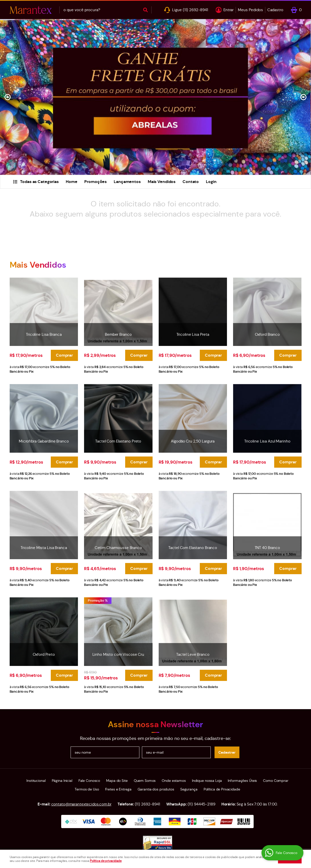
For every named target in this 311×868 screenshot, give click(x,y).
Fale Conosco (89, 781)
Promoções (95, 182)
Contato (191, 182)
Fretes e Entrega (118, 789)
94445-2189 (201, 804)
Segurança (189, 789)
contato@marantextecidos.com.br (81, 804)
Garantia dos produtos (156, 789)
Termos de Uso (87, 789)
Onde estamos (174, 781)
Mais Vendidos (162, 182)
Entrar (228, 10)
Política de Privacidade (222, 789)
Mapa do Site (117, 781)
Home (71, 182)
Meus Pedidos (250, 10)
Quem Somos (145, 781)
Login (211, 182)
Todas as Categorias (39, 182)
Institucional (36, 781)
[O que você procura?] (145, 10)
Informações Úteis (242, 781)
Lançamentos (127, 182)
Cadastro (275, 10)
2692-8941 (195, 10)
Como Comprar (276, 781)
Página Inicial (62, 781)
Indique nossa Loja (207, 781)
